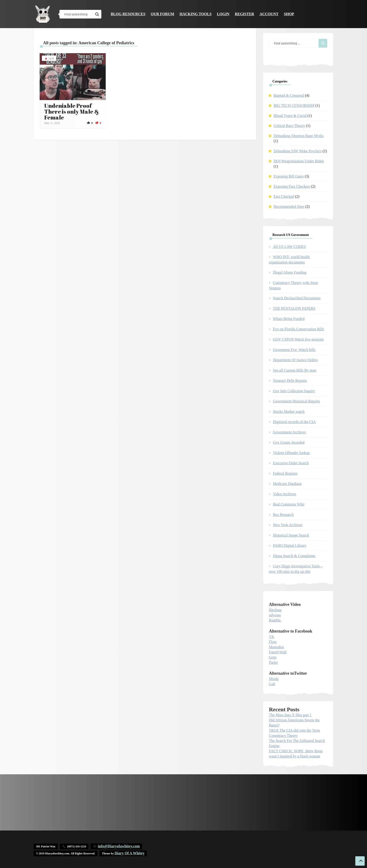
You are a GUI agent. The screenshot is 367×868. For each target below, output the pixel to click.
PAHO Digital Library (290, 546)
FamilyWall (278, 652)
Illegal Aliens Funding (290, 272)
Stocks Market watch (289, 412)
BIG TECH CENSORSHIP (294, 106)
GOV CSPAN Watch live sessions (298, 339)
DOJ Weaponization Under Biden (299, 161)
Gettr (273, 657)
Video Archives (284, 494)
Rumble (275, 620)
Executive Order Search (291, 463)
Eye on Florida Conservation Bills (299, 329)
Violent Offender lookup (291, 453)
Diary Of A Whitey (129, 853)
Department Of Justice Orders (295, 360)
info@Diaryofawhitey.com (119, 846)
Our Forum (162, 14)
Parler (273, 662)
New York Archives (288, 525)
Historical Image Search (291, 535)
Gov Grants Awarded (289, 442)
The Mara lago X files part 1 (290, 715)
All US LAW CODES (289, 247)
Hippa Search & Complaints (294, 556)
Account (269, 14)
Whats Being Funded (289, 319)
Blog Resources (128, 14)
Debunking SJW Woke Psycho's (298, 151)
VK (272, 637)
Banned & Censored (289, 95)
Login (223, 14)
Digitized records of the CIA (294, 422)
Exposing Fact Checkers (292, 186)
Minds (274, 679)
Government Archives (289, 432)
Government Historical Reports (296, 401)
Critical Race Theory (289, 126)
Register (244, 14)
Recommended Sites (289, 207)
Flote (273, 642)
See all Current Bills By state (295, 370)
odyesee (275, 615)
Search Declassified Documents (297, 298)
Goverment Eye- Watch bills (294, 350)
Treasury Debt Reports (290, 381)
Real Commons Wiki (289, 504)
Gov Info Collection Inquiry (294, 391)
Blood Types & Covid (290, 116)
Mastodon (276, 647)
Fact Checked (284, 196)
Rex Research (283, 515)
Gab (272, 684)
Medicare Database (287, 484)
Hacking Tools (196, 14)
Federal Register (285, 473)
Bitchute (275, 610)
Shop (289, 14)
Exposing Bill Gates (289, 176)
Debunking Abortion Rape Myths (299, 136)
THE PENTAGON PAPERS (294, 308)
